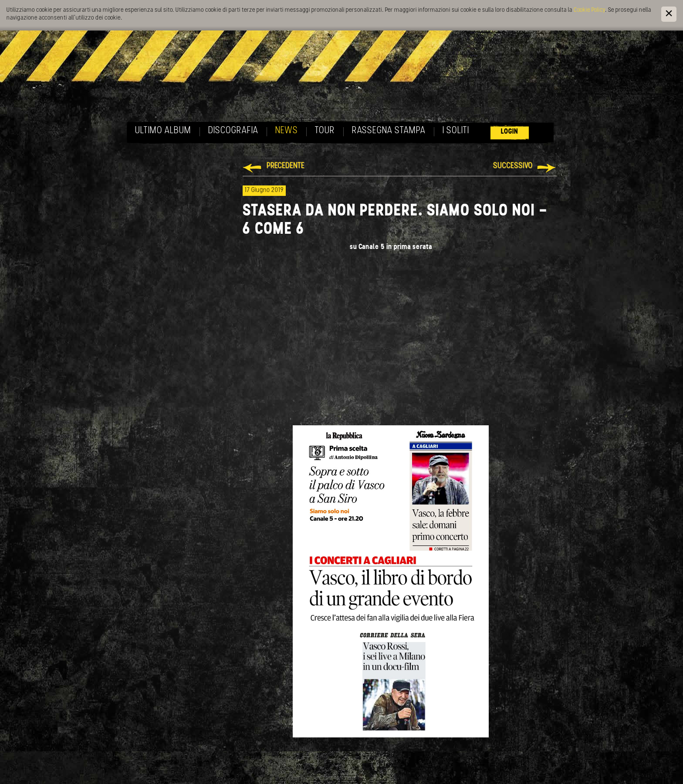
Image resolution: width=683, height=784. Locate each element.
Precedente (286, 166)
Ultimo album (163, 131)
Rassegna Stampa (389, 131)
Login (510, 132)
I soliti (456, 131)
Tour (325, 131)
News (287, 131)
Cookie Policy (589, 10)
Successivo (513, 166)
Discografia (233, 131)
